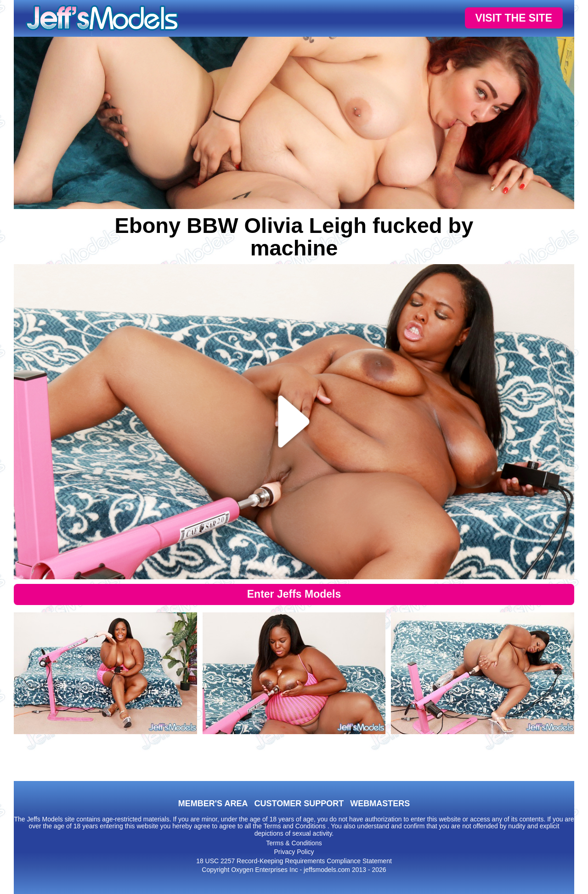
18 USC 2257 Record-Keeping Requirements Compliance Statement (294, 861)
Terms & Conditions (294, 843)
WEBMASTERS (380, 803)
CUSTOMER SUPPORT (299, 803)
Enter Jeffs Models (294, 594)
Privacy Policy (294, 852)
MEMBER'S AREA (213, 803)
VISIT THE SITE (514, 18)
